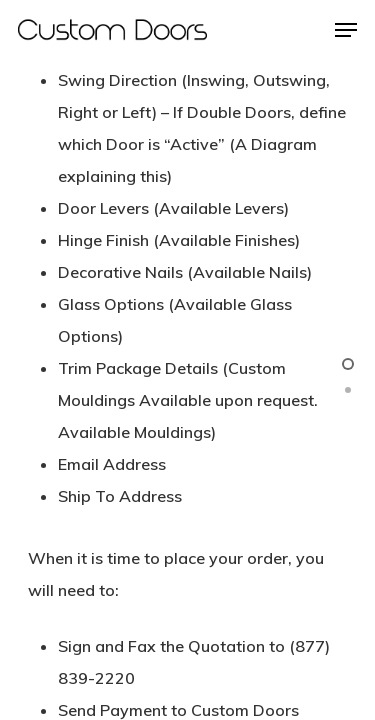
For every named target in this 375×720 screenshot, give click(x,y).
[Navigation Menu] (346, 30)
